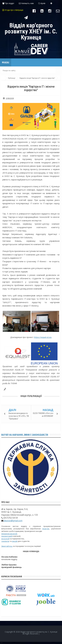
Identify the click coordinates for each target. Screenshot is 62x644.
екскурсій (5, 539)
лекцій (15, 541)
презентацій (7, 536)
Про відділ (8, 3)
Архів (42, 3)
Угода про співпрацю (13, 10)
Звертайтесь (7, 546)
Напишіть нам (26, 3)
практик (46, 529)
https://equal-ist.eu (43, 337)
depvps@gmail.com (13, 521)
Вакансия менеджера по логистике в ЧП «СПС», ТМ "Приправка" (19, 416)
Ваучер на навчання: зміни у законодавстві (25, 435)
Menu (6, 62)
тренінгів (5, 541)
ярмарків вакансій (9, 534)
